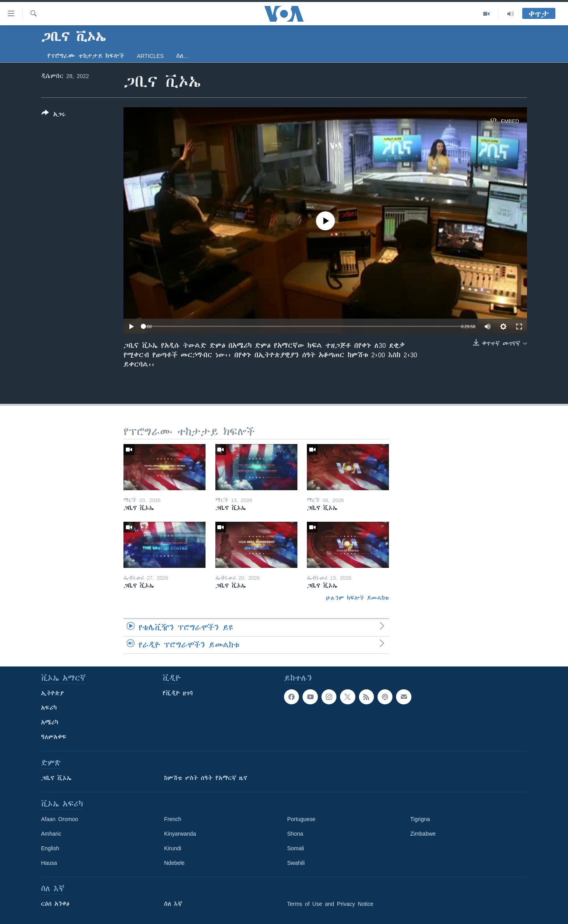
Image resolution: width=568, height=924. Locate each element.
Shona (295, 834)
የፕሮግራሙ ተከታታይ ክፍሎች (86, 56)
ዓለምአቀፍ (54, 737)
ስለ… (183, 56)
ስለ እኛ (173, 904)
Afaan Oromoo (60, 819)
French (173, 819)
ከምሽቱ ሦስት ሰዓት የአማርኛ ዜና (206, 778)
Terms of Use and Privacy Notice (330, 904)
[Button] (54, 115)
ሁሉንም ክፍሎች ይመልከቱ (357, 598)
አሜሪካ (50, 722)
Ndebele (174, 863)
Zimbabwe (423, 834)
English (50, 848)
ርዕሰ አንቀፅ (55, 904)
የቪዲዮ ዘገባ (178, 693)
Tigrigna (420, 819)
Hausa (49, 863)
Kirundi (173, 848)
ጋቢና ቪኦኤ (56, 778)
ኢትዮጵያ (52, 693)
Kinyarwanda (180, 834)
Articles (150, 56)
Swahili (296, 863)
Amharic (51, 834)
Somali (296, 848)
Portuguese (301, 819)
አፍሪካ (49, 708)
